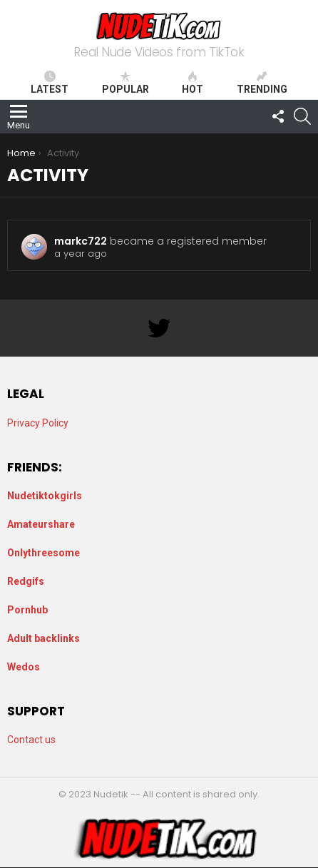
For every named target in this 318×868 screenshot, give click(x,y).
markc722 (81, 241)
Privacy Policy (38, 423)
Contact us (31, 740)
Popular (125, 83)
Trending (262, 83)
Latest (50, 83)
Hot (193, 83)
